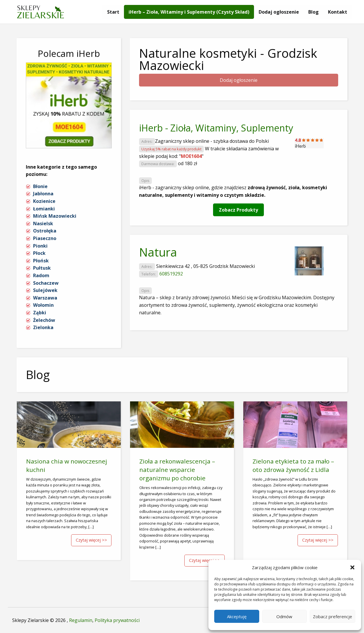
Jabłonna (43, 194)
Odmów (284, 616)
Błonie (40, 186)
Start (113, 12)
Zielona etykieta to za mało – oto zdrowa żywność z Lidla (293, 465)
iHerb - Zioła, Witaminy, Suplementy (216, 128)
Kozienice (44, 201)
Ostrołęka (45, 231)
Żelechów (44, 320)
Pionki (40, 246)
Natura (158, 252)
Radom (41, 275)
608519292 (171, 274)
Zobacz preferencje (333, 616)
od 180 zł (188, 163)
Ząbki (40, 313)
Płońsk (41, 261)
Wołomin (43, 305)
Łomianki (44, 209)
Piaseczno (45, 238)
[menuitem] (113, 12)
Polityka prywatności (117, 620)
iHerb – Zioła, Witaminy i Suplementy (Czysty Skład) (189, 12)
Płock (39, 253)
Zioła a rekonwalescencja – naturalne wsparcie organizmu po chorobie (177, 470)
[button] (352, 567)
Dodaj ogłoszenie (279, 12)
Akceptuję (237, 616)
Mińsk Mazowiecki (55, 216)
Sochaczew (46, 283)
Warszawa (45, 298)
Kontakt (338, 12)
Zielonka (43, 327)
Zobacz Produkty (238, 210)
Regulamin (81, 620)
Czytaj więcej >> (91, 540)
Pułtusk (42, 268)
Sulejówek (45, 290)
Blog (313, 12)
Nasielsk (43, 223)
